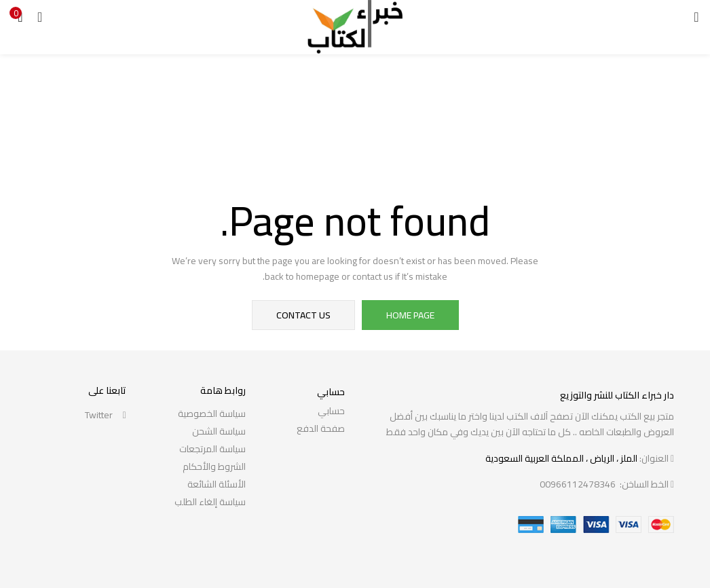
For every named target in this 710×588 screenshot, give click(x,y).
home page (410, 315)
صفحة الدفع (321, 428)
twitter (106, 415)
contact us (303, 315)
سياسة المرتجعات (212, 449)
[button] (20, 17)
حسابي (331, 411)
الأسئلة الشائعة (217, 484)
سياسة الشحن (219, 431)
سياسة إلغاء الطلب (210, 502)
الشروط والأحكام (214, 466)
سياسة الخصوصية (212, 414)
